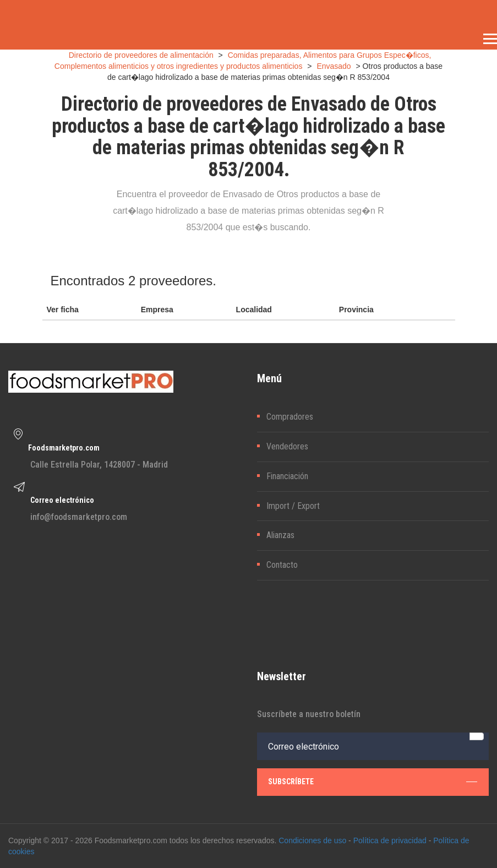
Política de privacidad (390, 840)
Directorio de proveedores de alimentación (141, 55)
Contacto (282, 565)
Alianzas (280, 535)
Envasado (334, 66)
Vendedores (287, 446)
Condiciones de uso (312, 840)
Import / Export (293, 506)
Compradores (290, 417)
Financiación (287, 476)
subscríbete (373, 782)
